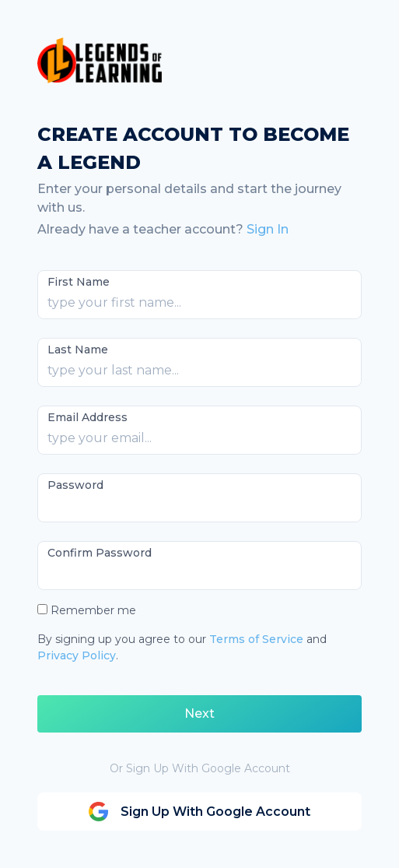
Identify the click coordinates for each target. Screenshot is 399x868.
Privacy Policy (77, 655)
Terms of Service (256, 639)
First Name (79, 282)
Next (199, 713)
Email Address (87, 417)
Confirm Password (100, 553)
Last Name (78, 350)
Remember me (93, 610)
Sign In (268, 229)
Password (75, 485)
